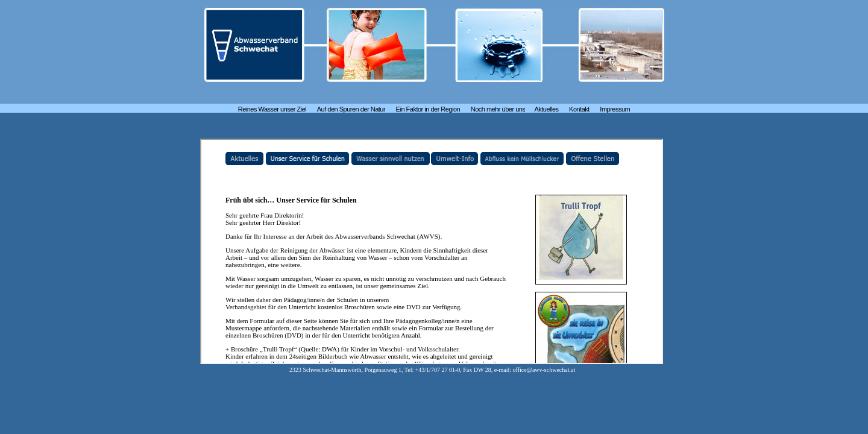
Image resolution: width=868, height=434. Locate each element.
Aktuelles (546, 109)
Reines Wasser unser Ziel (272, 109)
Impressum (615, 109)
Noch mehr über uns (498, 109)
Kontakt (579, 109)
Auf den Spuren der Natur (351, 109)
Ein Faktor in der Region (428, 109)
